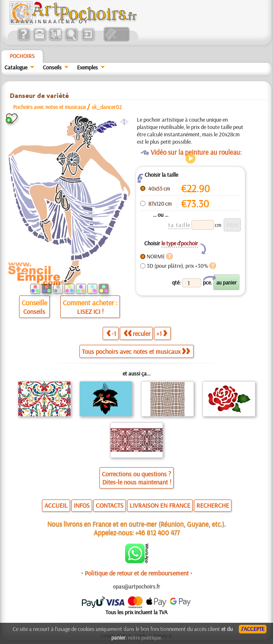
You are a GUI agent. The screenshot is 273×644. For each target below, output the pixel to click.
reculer (137, 333)
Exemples (87, 67)
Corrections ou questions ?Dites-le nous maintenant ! (136, 478)
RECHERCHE (213, 505)
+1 (162, 333)
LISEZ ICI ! (90, 311)
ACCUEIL (56, 505)
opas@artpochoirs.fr (136, 586)
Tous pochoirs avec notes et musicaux (136, 351)
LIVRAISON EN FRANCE (160, 505)
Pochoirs (22, 56)
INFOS (82, 505)
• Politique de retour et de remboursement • (137, 573)
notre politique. (145, 637)
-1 (111, 333)
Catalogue (16, 67)
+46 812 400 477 (157, 532)
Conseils (52, 67)
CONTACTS (110, 505)
